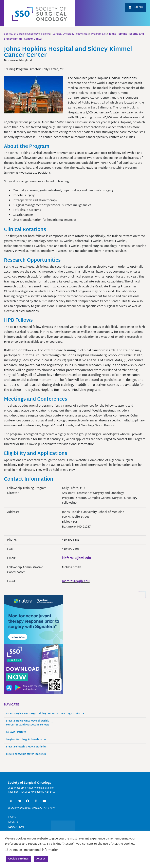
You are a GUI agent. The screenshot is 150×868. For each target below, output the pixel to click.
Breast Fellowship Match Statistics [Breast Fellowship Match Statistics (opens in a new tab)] (26, 747)
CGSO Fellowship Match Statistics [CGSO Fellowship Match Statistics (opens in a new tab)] (26, 754)
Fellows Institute (16, 732)
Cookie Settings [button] (19, 859)
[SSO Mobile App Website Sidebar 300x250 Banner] (34, 669)
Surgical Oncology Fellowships (26, 740)
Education (16, 827)
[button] (136, 7)
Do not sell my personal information (34, 850)
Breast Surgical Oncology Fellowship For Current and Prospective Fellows (29, 723)
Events (13, 822)
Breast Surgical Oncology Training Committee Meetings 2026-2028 (45, 714)
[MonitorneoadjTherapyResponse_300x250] (34, 619)
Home (12, 817)
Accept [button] (41, 859)
